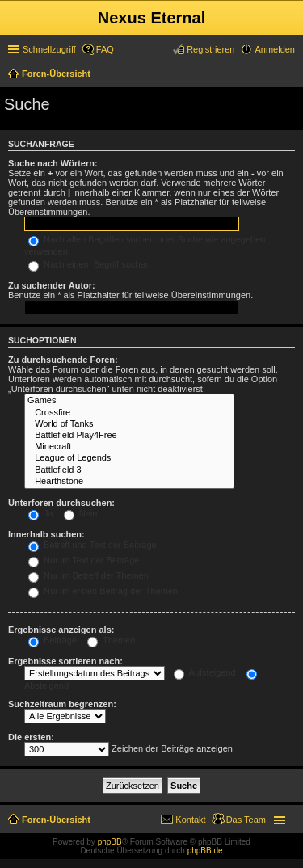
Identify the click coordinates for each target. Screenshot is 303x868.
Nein (81, 513)
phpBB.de (205, 851)
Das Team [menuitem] (246, 820)
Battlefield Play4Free (129, 436)
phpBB (110, 842)
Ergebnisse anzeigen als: (61, 630)
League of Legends (129, 458)
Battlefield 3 (129, 470)
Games (129, 401)
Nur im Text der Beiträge (84, 560)
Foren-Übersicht (56, 820)
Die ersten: (31, 737)
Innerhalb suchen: (46, 534)
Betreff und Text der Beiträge (93, 545)
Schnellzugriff (49, 49)
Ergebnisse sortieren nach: (65, 661)
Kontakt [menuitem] (190, 820)
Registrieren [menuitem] (210, 49)
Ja (41, 513)
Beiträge (53, 640)
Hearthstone (129, 482)
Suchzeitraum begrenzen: (62, 704)
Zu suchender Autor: (52, 285)
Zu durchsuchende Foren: (63, 360)
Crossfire (129, 413)
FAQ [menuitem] (105, 49)
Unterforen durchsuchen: (61, 503)
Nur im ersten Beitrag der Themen (103, 591)
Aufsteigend (205, 672)
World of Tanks (129, 424)
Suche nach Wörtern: (53, 163)
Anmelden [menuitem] (275, 49)
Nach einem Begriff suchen (89, 264)
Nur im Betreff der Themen (88, 575)
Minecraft (129, 447)
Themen (111, 640)
